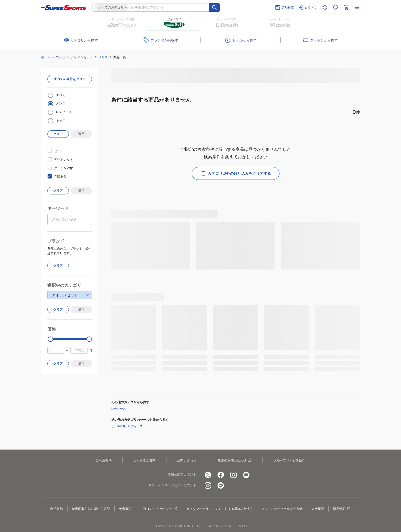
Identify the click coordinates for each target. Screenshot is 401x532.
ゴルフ (61, 57)
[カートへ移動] (346, 7)
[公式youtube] (246, 475)
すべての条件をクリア (70, 79)
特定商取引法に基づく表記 (91, 509)
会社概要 (318, 509)
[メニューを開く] (357, 7)
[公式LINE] (221, 485)
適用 (81, 134)
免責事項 (125, 509)
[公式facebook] (221, 475)
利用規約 (57, 509)
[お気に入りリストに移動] (336, 7)
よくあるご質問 (144, 460)
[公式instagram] (233, 475)
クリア (58, 134)
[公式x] (208, 475)
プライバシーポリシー (159, 509)
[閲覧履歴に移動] (325, 7)
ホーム (46, 57)
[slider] (50, 339)
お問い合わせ (187, 460)
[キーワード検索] (214, 7)
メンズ (103, 57)
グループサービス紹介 (289, 460)
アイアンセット (82, 57)
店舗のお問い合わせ (235, 460)
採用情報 (342, 509)
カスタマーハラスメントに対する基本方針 (219, 509)
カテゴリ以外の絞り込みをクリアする (236, 173)
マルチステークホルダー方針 (282, 509)
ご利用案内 (104, 460)
